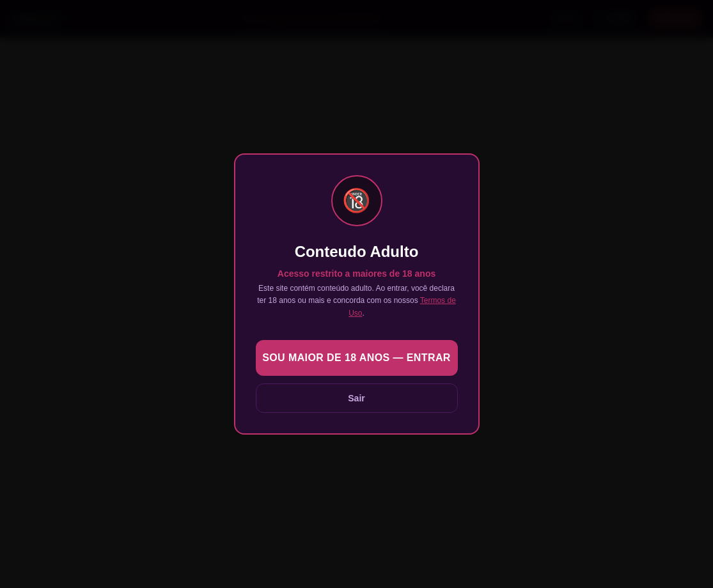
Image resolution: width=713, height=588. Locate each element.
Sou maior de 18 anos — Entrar (356, 358)
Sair (356, 398)
